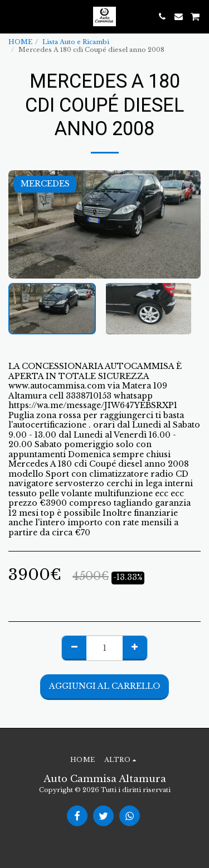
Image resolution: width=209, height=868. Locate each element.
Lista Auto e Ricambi (76, 42)
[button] (12, 16)
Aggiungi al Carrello (104, 686)
